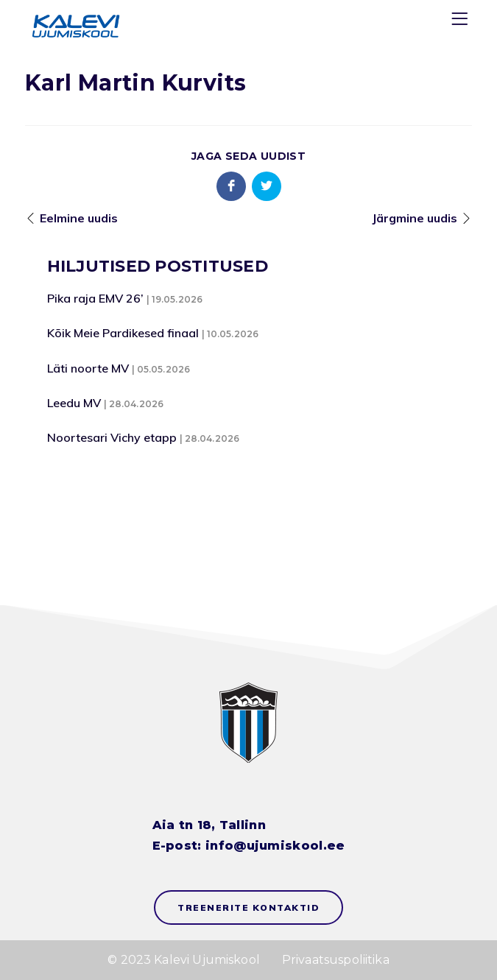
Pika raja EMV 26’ (95, 298)
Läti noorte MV (88, 368)
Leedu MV (74, 403)
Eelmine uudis (79, 218)
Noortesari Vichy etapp (112, 437)
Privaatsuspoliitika (336, 960)
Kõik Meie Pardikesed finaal (123, 333)
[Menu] (462, 22)
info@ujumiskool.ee (275, 846)
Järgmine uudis (415, 218)
